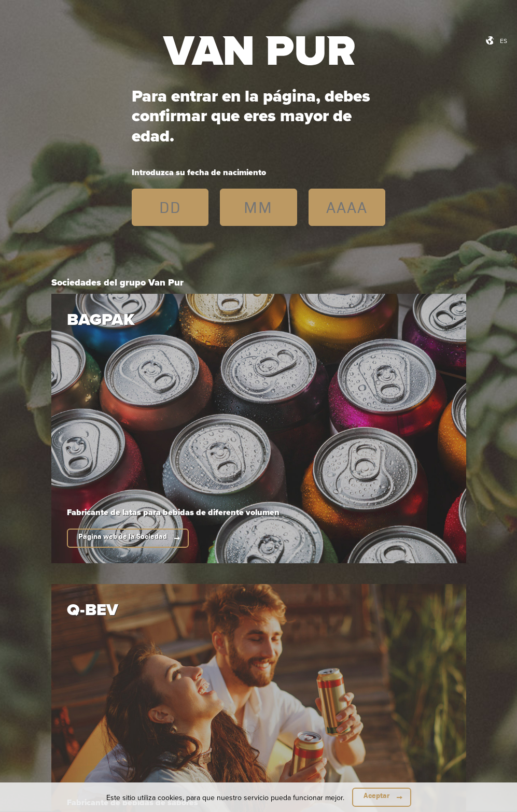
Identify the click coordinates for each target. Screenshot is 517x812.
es (504, 41)
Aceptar (376, 796)
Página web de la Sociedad (123, 537)
